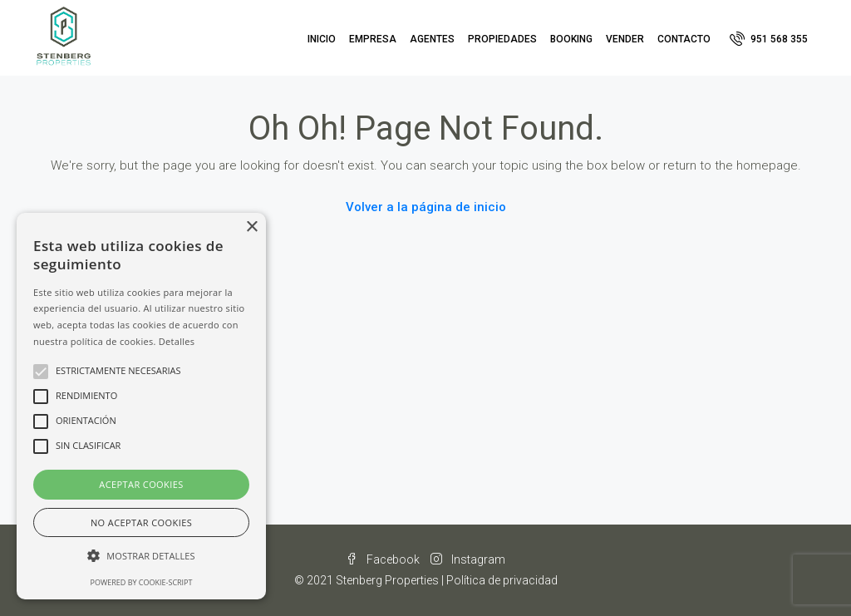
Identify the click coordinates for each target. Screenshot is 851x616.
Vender (625, 39)
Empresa (373, 39)
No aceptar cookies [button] (141, 522)
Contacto (684, 39)
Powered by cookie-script (142, 582)
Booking (571, 39)
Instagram (468, 559)
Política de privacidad (502, 580)
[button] (141, 556)
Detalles (177, 341)
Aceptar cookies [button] (141, 484)
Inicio (322, 39)
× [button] (251, 227)
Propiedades (502, 39)
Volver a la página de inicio (426, 207)
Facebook (384, 559)
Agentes (432, 39)
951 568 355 (769, 38)
